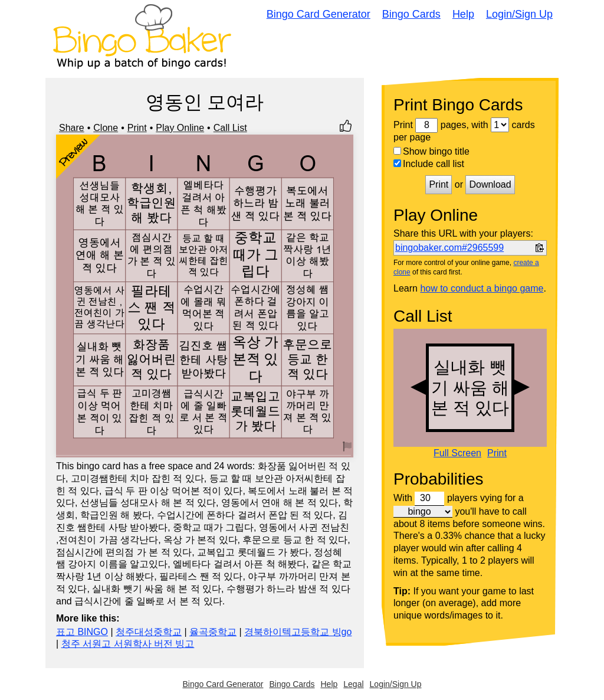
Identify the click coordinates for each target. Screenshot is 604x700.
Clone (106, 128)
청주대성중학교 (149, 632)
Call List (230, 128)
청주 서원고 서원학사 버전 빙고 (128, 644)
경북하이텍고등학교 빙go (298, 632)
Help (463, 14)
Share (72, 128)
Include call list (429, 164)
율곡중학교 (213, 632)
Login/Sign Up (519, 14)
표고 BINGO (82, 632)
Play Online (180, 128)
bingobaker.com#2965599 (449, 248)
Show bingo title (431, 151)
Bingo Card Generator (319, 14)
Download (490, 184)
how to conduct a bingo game (482, 288)
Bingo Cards (411, 14)
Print (137, 128)
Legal (353, 684)
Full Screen (457, 453)
